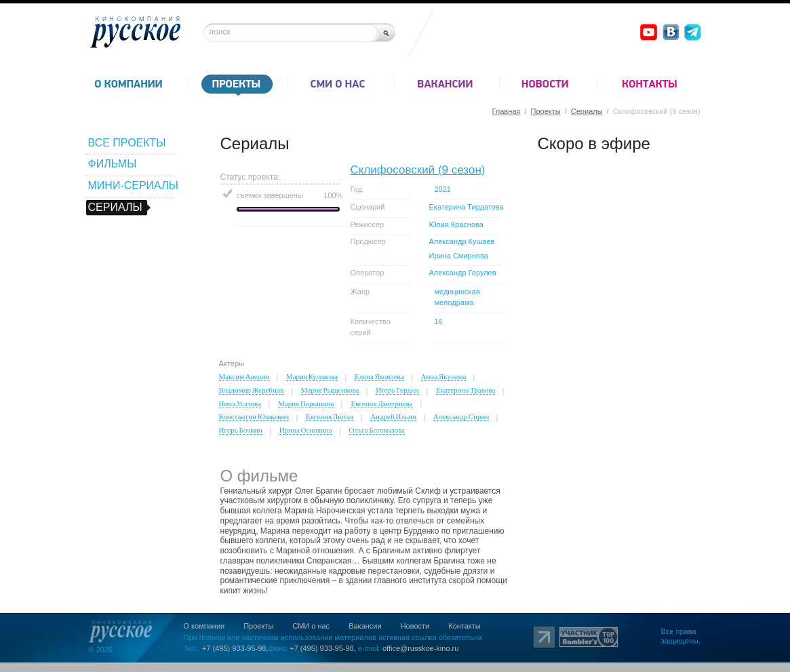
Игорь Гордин (397, 390)
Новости (415, 626)
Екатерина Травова (466, 390)
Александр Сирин (461, 416)
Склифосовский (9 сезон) (418, 170)
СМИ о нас (311, 626)
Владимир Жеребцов (252, 390)
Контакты (465, 626)
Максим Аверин (244, 376)
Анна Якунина (444, 376)
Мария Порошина (306, 403)
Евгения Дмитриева (381, 403)
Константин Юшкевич (254, 416)
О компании (204, 626)
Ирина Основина (306, 430)
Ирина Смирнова (459, 256)
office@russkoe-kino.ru (420, 648)
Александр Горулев (463, 273)
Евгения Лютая (330, 416)
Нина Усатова (240, 403)
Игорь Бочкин (241, 430)
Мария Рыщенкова (330, 390)
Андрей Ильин (393, 416)
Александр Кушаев (462, 241)
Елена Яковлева (379, 376)
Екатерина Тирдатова (467, 207)
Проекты (545, 111)
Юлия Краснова (456, 224)
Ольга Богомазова (377, 430)
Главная (506, 111)
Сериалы (587, 111)
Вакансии (365, 626)
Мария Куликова (312, 376)
